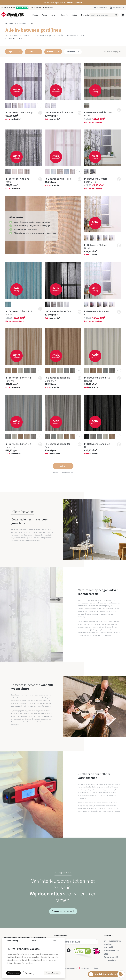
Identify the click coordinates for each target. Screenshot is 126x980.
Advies (44, 15)
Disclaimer (85, 968)
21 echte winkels (102, 8)
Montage (54, 15)
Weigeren (28, 973)
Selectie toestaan (52, 973)
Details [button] (34, 941)
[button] (63, 3)
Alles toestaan (13, 973)
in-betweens (22, 24)
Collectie (35, 15)
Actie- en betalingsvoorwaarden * (66, 968)
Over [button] (55, 941)
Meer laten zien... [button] (16, 38)
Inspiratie (65, 15)
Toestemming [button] (12, 941)
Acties (75, 15)
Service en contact (118, 8)
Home (9, 24)
